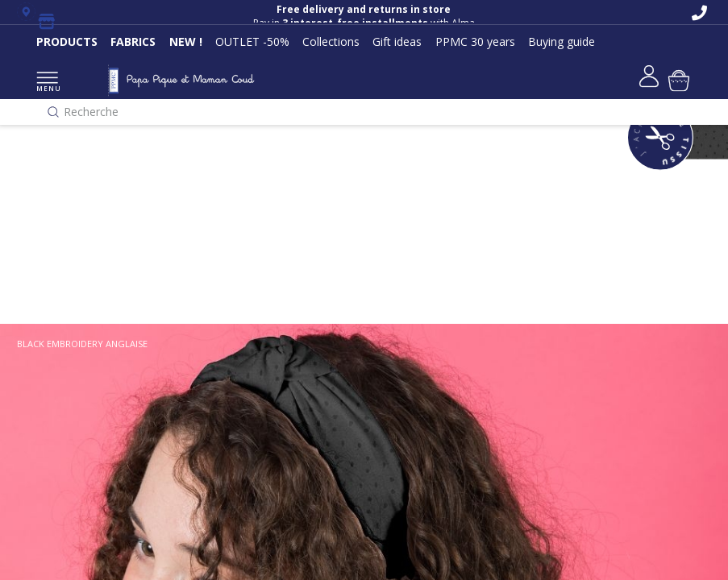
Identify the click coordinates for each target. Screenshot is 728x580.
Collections (331, 41)
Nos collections (57, 182)
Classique (40, 263)
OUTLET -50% (252, 41)
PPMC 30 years (475, 41)
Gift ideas (397, 41)
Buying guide (562, 41)
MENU (47, 83)
